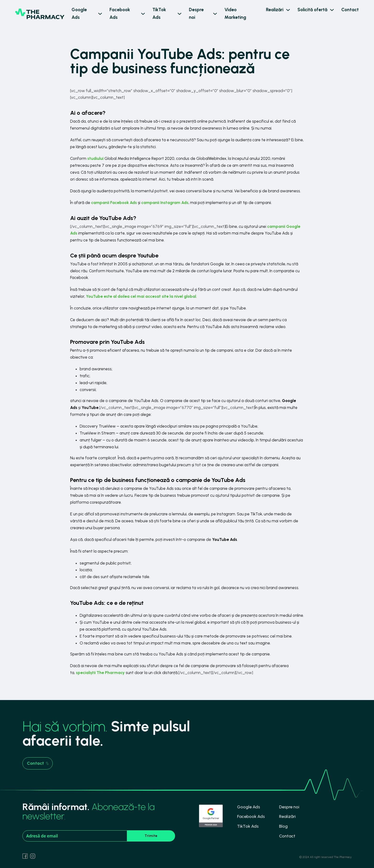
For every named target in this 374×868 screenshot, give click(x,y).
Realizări (275, 10)
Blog (283, 826)
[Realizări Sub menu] (288, 10)
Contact (350, 10)
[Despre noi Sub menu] (215, 14)
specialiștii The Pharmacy (100, 673)
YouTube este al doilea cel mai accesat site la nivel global (141, 296)
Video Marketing (235, 13)
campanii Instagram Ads (165, 203)
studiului (95, 158)
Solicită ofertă (312, 10)
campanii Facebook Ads (114, 203)
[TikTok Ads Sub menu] (179, 14)
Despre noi (196, 13)
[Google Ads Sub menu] (100, 14)
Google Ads (79, 13)
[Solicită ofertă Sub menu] (332, 10)
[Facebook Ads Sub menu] (143, 14)
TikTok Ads (159, 13)
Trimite (151, 836)
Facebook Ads (120, 13)
